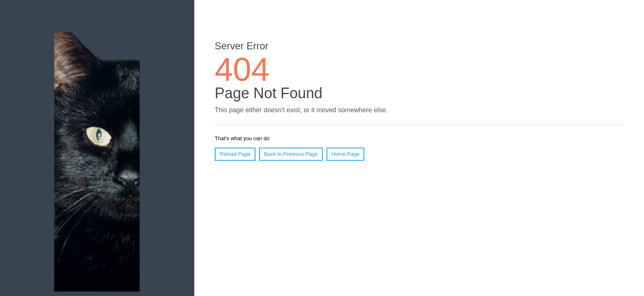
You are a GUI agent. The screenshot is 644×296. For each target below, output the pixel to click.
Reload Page (235, 154)
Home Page (346, 154)
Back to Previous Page (291, 154)
